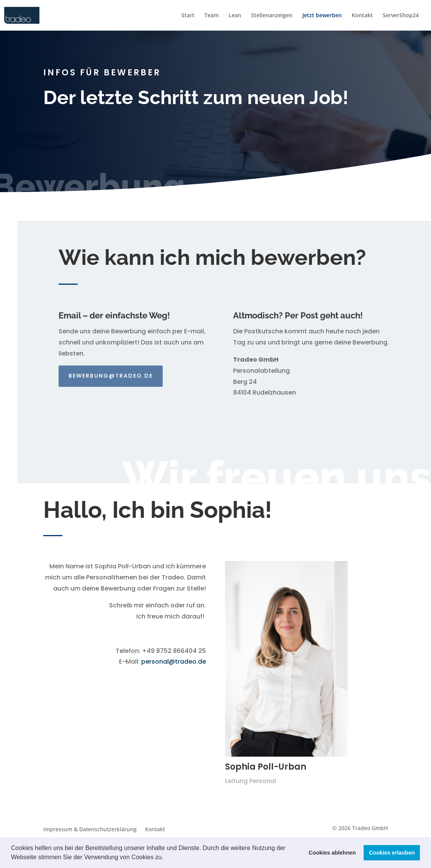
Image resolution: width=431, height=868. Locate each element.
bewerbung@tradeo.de (111, 371)
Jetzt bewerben (322, 16)
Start (188, 16)
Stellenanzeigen (272, 16)
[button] (166, 858)
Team (211, 16)
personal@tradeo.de (174, 662)
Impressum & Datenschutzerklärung (90, 830)
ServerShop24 (401, 16)
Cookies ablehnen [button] (332, 853)
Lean (235, 16)
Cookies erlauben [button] (392, 853)
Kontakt (362, 16)
